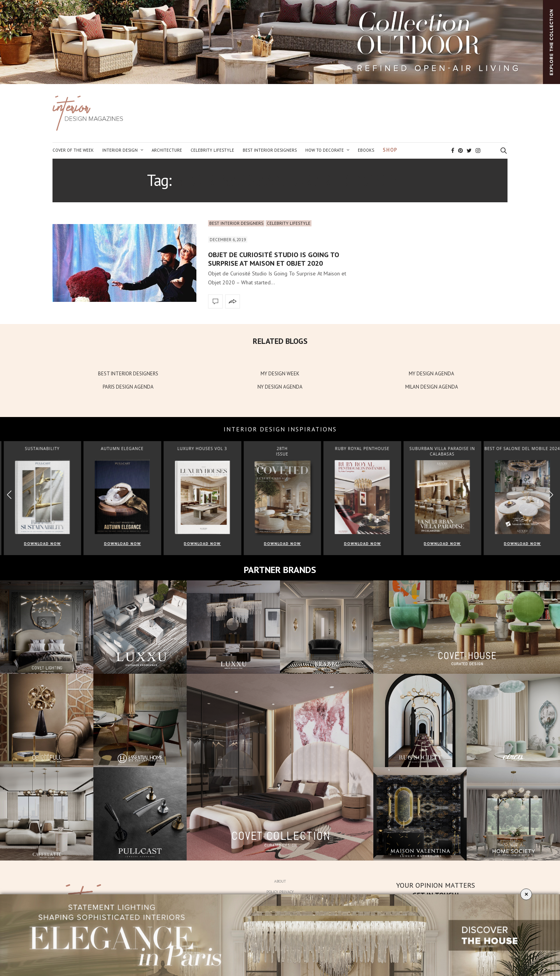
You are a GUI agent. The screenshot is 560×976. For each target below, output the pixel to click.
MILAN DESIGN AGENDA (432, 387)
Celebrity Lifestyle (212, 150)
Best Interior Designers (270, 150)
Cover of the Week (73, 150)
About (280, 881)
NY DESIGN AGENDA (280, 387)
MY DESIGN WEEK (280, 374)
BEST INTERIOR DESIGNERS (128, 374)
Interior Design (120, 150)
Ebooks (366, 150)
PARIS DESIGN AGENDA (128, 387)
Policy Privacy (280, 892)
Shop (390, 150)
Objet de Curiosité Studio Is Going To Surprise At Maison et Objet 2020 (274, 259)
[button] (551, 495)
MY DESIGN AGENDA (431, 374)
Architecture (167, 150)
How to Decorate (325, 150)
